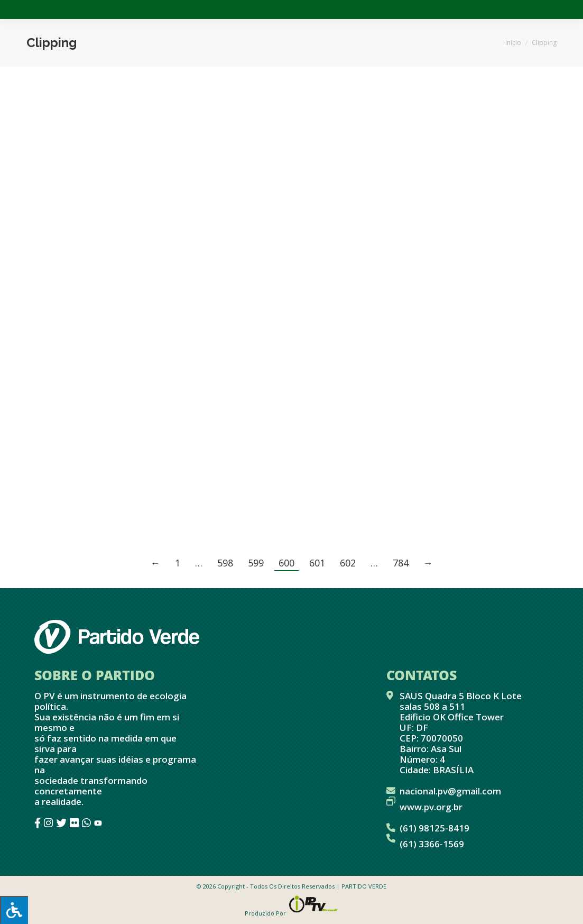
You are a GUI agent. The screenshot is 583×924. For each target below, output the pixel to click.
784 (401, 563)
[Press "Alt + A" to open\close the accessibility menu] (14, 910)
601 (317, 563)
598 (225, 563)
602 (348, 563)
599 (256, 563)
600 (286, 563)
